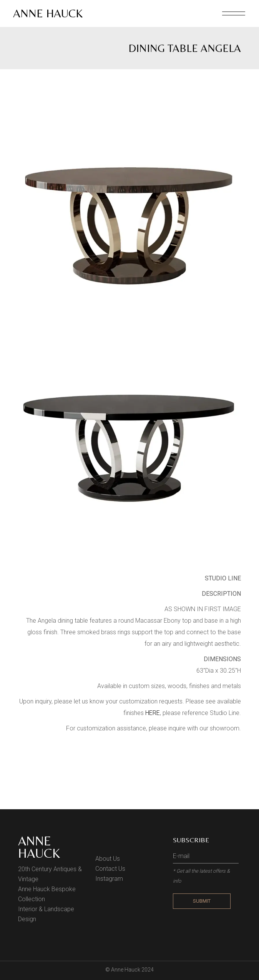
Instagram (109, 879)
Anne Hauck (48, 13)
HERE (153, 713)
